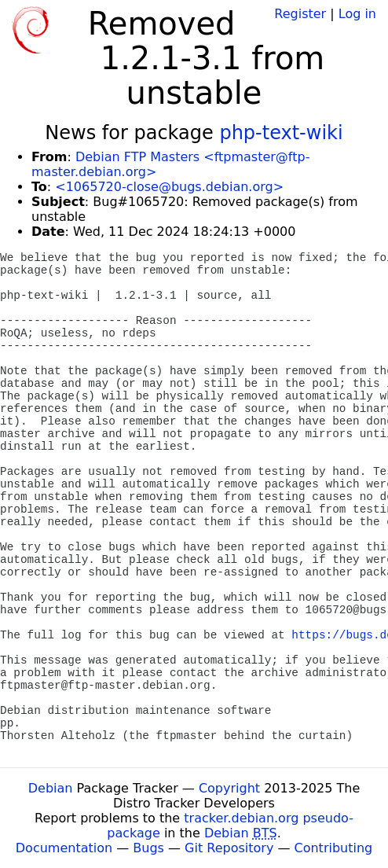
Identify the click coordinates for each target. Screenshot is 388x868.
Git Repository (229, 848)
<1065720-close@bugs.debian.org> (169, 187)
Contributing (334, 848)
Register (300, 14)
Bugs (148, 848)
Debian (51, 788)
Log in (357, 14)
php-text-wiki (281, 133)
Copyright (229, 788)
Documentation (64, 848)
